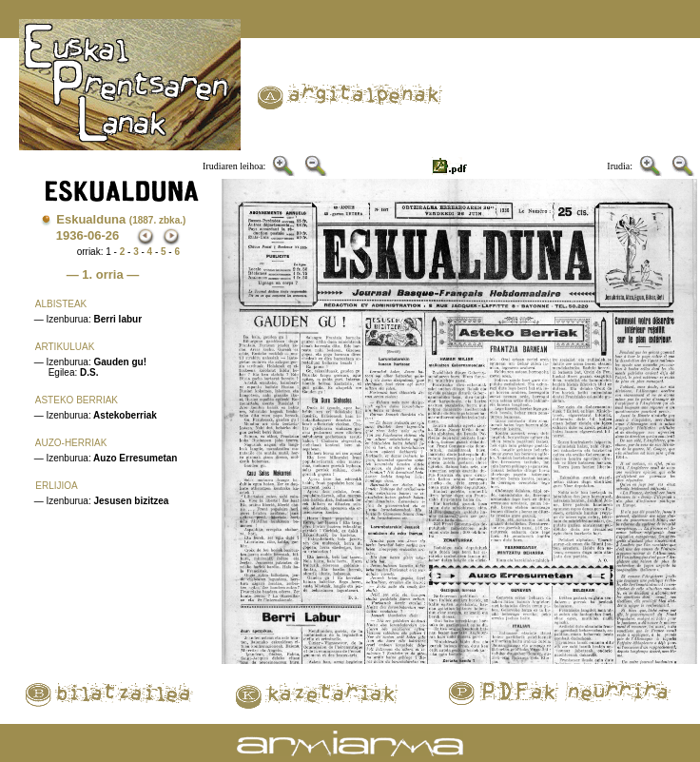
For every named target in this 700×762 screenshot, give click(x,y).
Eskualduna (121, 219)
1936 (70, 235)
